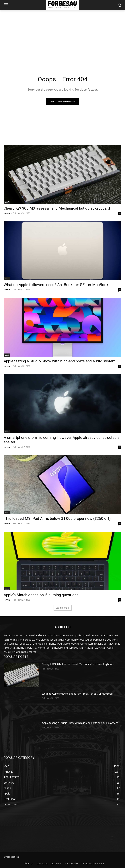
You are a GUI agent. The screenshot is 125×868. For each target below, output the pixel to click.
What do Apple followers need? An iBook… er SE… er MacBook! (56, 285)
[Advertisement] (62, 37)
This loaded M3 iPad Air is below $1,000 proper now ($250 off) (57, 519)
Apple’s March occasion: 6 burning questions (41, 595)
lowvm (7, 213)
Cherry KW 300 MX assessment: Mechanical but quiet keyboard (57, 208)
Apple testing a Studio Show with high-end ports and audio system (60, 361)
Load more (63, 608)
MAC (7, 202)
